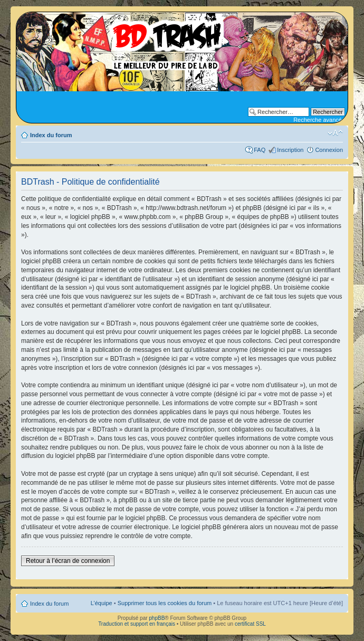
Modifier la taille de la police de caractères (335, 133)
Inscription (290, 150)
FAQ (260, 150)
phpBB (157, 618)
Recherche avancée (319, 120)
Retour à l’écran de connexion (68, 561)
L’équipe (102, 603)
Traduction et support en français (137, 624)
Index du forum (51, 135)
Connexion (329, 150)
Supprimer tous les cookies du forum (165, 603)
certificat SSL (250, 624)
